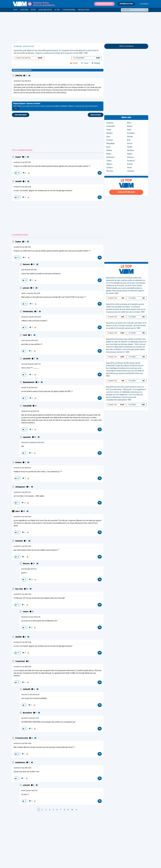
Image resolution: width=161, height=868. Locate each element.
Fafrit (25, 335)
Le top (57, 10)
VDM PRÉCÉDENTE (21, 115)
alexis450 (27, 359)
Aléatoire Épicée (45, 10)
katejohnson (20, 763)
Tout (15, 10)
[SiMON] (19, 76)
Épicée (33, 10)
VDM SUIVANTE (96, 115)
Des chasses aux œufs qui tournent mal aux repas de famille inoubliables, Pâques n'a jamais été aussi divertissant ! (56, 106)
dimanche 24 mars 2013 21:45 (31, 617)
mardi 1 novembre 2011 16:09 (31, 293)
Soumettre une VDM (104, 4)
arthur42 (27, 785)
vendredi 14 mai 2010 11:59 (22, 162)
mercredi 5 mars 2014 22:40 (30, 695)
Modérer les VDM (126, 4)
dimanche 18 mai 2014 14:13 (30, 411)
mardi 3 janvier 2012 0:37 (29, 791)
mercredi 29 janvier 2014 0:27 (31, 364)
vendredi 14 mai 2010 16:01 (22, 81)
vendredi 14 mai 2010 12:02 (22, 517)
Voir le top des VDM (126, 192)
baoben (19, 463)
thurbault (19, 541)
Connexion (144, 4)
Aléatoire (24, 10)
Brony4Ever (28, 713)
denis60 (19, 182)
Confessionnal (69, 10)
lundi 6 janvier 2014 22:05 (30, 341)
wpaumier (27, 437)
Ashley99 (27, 689)
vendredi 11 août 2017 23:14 (30, 718)
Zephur (18, 157)
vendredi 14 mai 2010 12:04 (22, 594)
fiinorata (26, 265)
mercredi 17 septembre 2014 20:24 (33, 443)
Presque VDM (84, 10)
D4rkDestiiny (28, 312)
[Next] (76, 810)
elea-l (18, 511)
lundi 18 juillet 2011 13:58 (29, 270)
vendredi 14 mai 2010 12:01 (22, 468)
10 (72, 810)
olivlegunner (20, 487)
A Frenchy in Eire (22, 738)
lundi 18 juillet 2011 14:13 (29, 569)
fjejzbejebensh (29, 382)
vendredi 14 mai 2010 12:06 (22, 187)
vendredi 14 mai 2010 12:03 (22, 546)
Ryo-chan (19, 589)
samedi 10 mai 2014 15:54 (29, 388)
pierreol (26, 288)
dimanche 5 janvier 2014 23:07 (31, 317)
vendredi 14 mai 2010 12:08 (22, 744)
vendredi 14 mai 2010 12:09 (22, 768)
